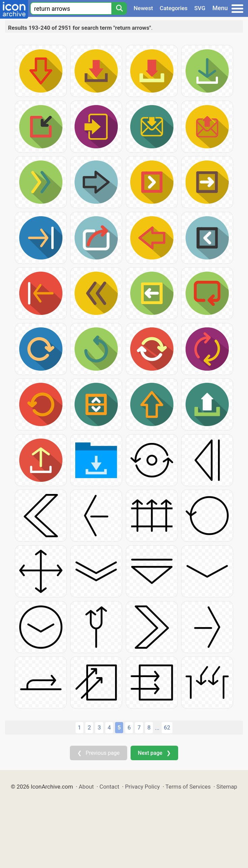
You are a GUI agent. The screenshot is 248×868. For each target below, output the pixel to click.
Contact (109, 787)
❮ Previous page (99, 753)
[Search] (119, 8)
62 (167, 727)
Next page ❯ (154, 753)
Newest (143, 8)
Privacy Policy (142, 787)
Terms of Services (188, 787)
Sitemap (227, 787)
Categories (174, 8)
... (157, 728)
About (86, 787)
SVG (200, 8)
